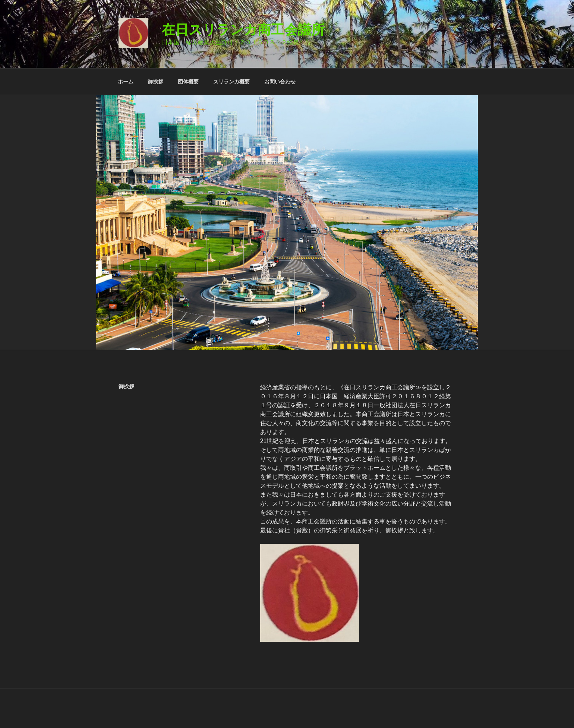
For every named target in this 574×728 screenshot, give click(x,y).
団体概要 (188, 82)
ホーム (126, 82)
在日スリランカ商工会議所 (243, 30)
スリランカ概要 (231, 82)
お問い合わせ (280, 82)
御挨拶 (155, 82)
